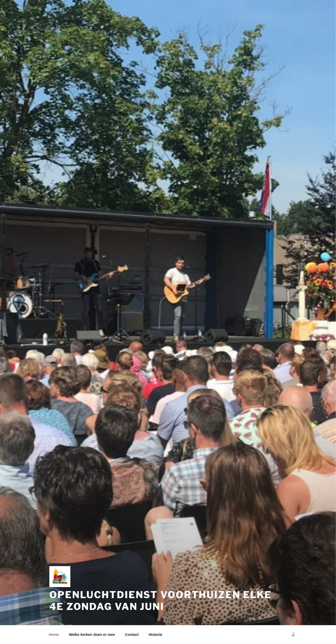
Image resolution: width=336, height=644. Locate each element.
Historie (155, 635)
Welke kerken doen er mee (92, 635)
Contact (132, 635)
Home (54, 635)
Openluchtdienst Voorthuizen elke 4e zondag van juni (161, 601)
